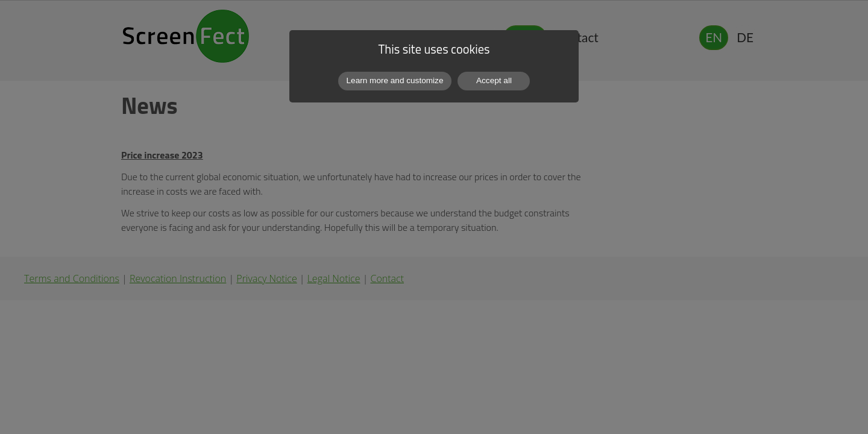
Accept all (494, 80)
